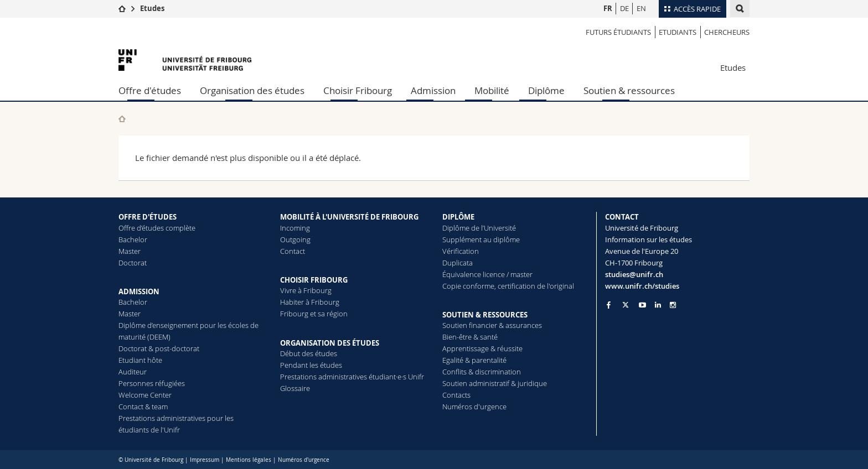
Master (130, 251)
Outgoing (295, 239)
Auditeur (133, 372)
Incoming (295, 228)
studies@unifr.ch (634, 274)
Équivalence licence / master (487, 274)
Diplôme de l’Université (479, 228)
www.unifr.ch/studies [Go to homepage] (642, 286)
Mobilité (492, 90)
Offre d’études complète (157, 228)
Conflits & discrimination (482, 372)
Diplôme (546, 90)
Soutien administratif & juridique (495, 383)
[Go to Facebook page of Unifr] (609, 305)
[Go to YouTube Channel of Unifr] (642, 305)
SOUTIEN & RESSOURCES (485, 315)
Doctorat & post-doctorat (159, 348)
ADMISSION (139, 291)
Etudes (152, 8)
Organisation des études (252, 90)
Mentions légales (249, 460)
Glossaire (295, 388)
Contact (293, 251)
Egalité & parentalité (474, 360)
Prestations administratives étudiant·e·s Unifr (352, 377)
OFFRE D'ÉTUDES (148, 217)
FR (608, 8)
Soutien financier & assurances (492, 325)
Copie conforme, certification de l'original (508, 286)
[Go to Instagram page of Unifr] (673, 305)
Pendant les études (311, 365)
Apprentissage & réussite (482, 348)
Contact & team (143, 407)
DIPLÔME (458, 217)
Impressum (205, 460)
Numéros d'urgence (474, 407)
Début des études (309, 353)
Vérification (461, 251)
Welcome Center (145, 395)
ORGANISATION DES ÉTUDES (330, 343)
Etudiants (678, 32)
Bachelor (133, 239)
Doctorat (133, 263)
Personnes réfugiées (152, 383)
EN (641, 8)
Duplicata (458, 263)
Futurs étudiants (618, 32)
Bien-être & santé (470, 337)
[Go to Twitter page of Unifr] (626, 305)
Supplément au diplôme (481, 239)
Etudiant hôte (140, 360)
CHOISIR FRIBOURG (314, 280)
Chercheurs (727, 32)
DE (624, 8)
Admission (433, 90)
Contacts (456, 395)
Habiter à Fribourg (310, 302)
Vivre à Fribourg (306, 290)
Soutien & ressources (629, 90)
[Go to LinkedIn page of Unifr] (658, 305)
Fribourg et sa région (314, 314)
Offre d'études (150, 90)
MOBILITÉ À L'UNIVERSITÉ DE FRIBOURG (349, 217)
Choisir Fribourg (358, 90)
